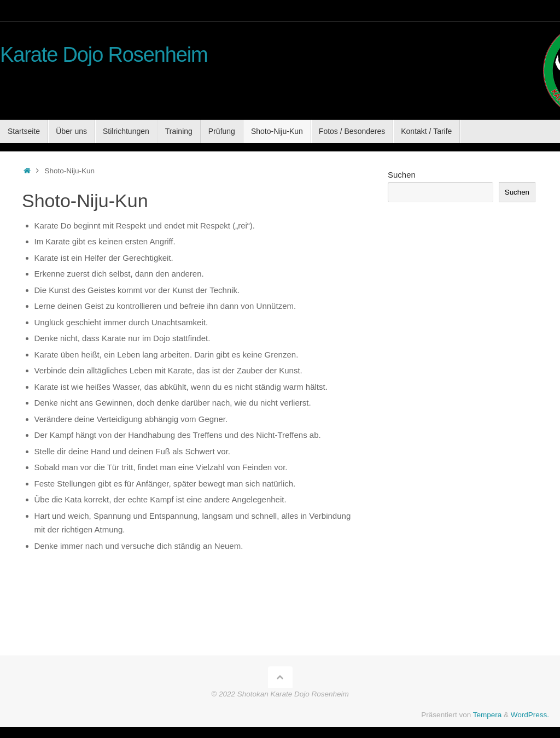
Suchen (402, 175)
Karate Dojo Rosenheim (104, 55)
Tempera (488, 715)
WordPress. (530, 715)
